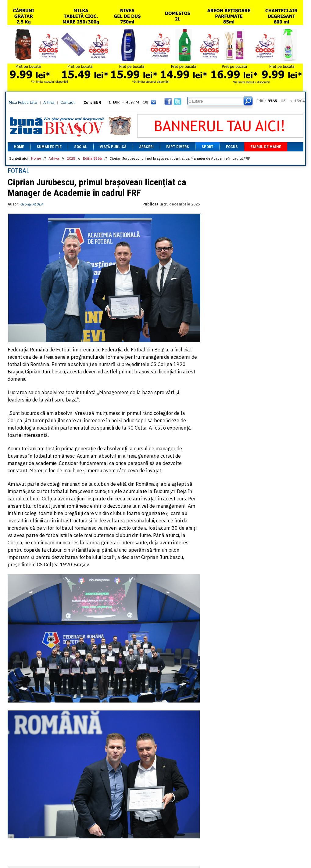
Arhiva (49, 102)
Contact (68, 102)
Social (81, 147)
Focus (232, 147)
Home (19, 147)
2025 (71, 158)
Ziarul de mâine (266, 147)
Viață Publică (113, 147)
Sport (207, 147)
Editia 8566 (92, 158)
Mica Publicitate (23, 102)
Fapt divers (178, 147)
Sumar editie (49, 147)
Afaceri (146, 147)
